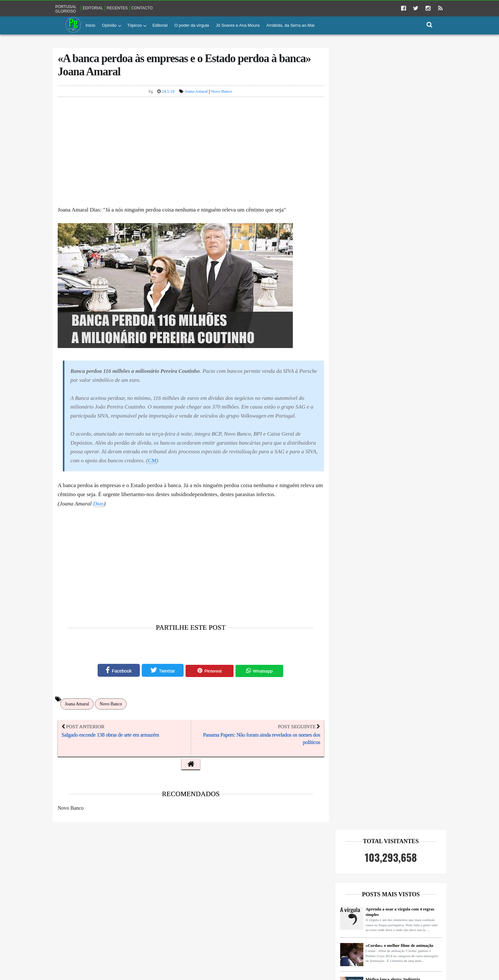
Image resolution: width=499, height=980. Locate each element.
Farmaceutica (84, 912)
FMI (157, 898)
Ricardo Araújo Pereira (126, 940)
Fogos (113, 912)
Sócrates (164, 940)
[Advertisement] (189, 156)
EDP (134, 898)
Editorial (108, 8)
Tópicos (135, 25)
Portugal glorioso (81, 8)
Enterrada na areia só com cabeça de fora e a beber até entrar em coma (388, 347)
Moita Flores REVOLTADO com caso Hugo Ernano (384, 311)
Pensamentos (84, 940)
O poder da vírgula (192, 25)
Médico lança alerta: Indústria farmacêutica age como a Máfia (379, 200)
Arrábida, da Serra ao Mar (291, 25)
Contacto (157, 8)
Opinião (109, 25)
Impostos (138, 912)
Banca (78, 898)
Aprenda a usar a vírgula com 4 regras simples (385, 130)
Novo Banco (219, 96)
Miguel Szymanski (153, 926)
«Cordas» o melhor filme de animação (385, 164)
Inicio (91, 25)
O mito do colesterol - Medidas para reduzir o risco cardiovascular (383, 456)
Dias (113, 541)
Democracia (106, 898)
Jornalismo (116, 926)
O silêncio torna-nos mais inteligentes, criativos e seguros (385, 274)
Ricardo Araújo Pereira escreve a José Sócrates (385, 238)
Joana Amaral (194, 96)
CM (115, 488)
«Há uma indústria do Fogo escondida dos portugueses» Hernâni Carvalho (388, 420)
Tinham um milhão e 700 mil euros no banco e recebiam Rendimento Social (385, 383)
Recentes (132, 8)
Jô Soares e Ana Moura (238, 25)
